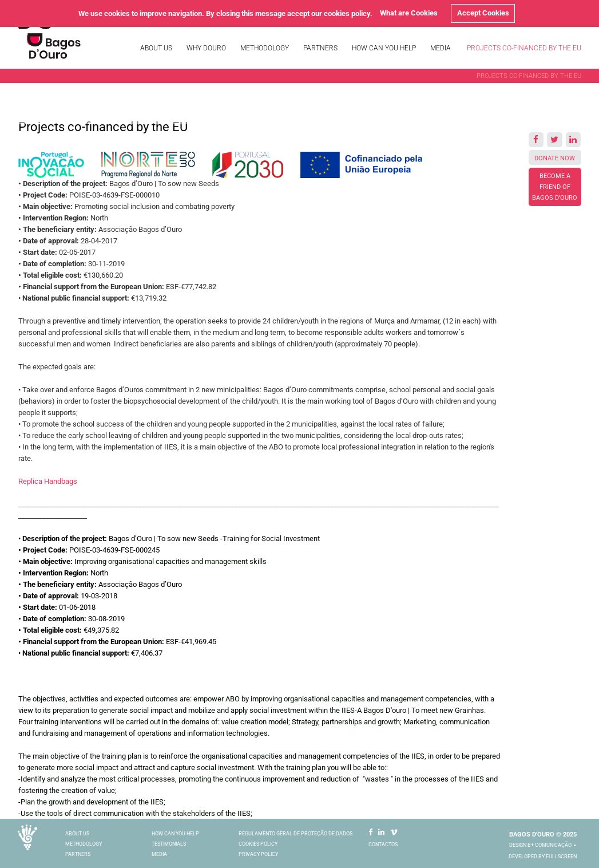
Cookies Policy (258, 844)
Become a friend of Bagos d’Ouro (555, 187)
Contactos (383, 845)
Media (441, 48)
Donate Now (555, 158)
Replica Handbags (48, 481)
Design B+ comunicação (540, 845)
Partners (320, 48)
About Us (156, 48)
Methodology (265, 48)
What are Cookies (409, 13)
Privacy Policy (258, 854)
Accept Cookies (483, 13)
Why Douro (206, 48)
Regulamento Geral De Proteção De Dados (295, 834)
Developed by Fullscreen (543, 857)
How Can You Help (384, 48)
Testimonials (169, 844)
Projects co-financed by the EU (524, 48)
